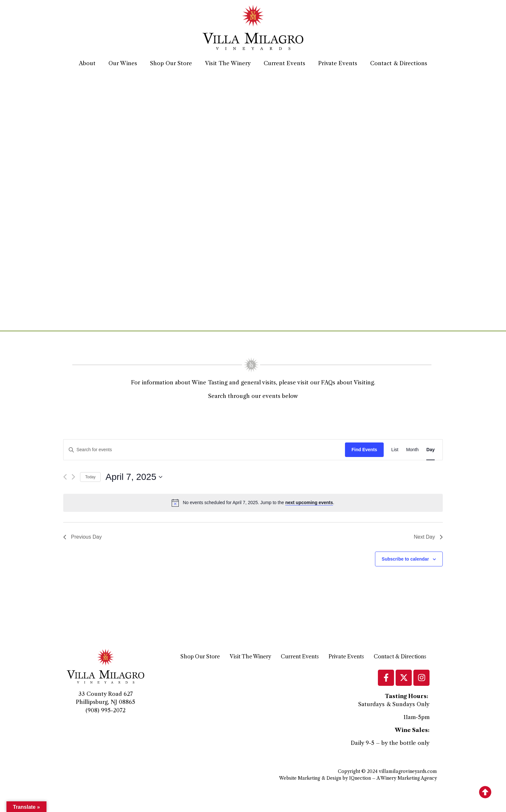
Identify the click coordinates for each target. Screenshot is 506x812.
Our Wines (123, 63)
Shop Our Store (171, 63)
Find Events (364, 450)
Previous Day (82, 537)
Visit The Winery (228, 63)
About (87, 63)
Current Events (284, 63)
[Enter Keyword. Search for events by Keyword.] (204, 450)
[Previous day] (65, 477)
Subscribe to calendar (405, 559)
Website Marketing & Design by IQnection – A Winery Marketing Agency (358, 778)
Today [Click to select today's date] (90, 477)
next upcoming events (309, 502)
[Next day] (73, 477)
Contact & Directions (399, 63)
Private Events (338, 63)
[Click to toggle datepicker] (134, 477)
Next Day (428, 537)
